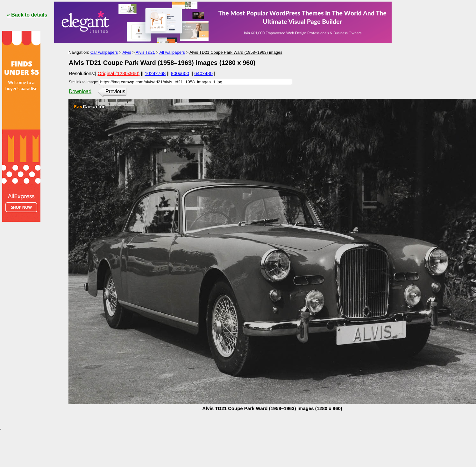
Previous (115, 91)
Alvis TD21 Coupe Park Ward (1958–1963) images (236, 52)
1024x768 (155, 73)
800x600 (180, 73)
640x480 (203, 73)
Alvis (127, 52)
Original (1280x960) (119, 73)
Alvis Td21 (145, 52)
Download (80, 91)
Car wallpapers (104, 52)
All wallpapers (172, 52)
